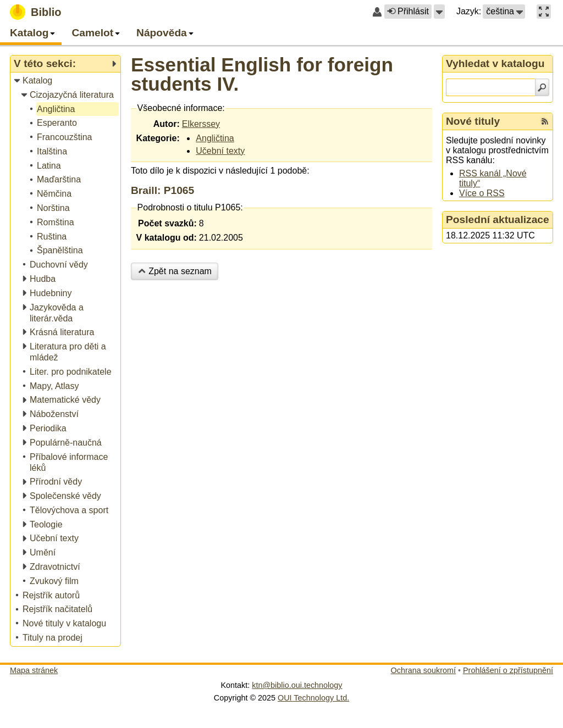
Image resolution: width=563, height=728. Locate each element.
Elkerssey (201, 124)
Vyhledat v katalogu (495, 63)
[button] (439, 12)
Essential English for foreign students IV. (262, 74)
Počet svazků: (167, 223)
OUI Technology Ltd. (313, 698)
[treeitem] (66, 81)
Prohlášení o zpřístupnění (508, 670)
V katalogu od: (167, 238)
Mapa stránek (34, 670)
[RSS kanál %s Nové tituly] (545, 121)
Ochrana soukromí (423, 670)
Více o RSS (482, 193)
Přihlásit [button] (408, 11)
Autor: (167, 124)
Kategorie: (158, 138)
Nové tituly (473, 121)
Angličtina (215, 138)
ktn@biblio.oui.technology (297, 685)
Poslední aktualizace (498, 219)
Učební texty (220, 151)
